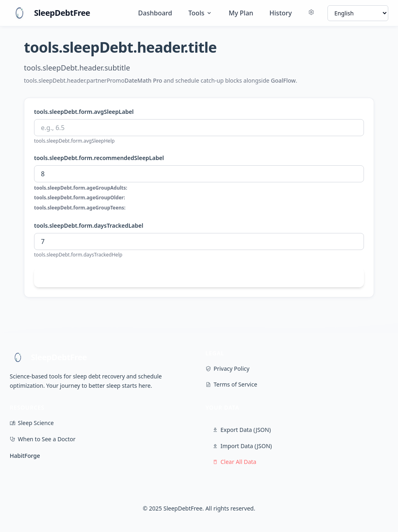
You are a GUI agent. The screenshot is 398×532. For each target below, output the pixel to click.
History (281, 13)
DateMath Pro (143, 80)
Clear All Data (234, 462)
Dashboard (155, 13)
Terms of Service (231, 384)
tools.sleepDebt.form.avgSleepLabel (84, 112)
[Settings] (311, 13)
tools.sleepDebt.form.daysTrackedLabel (89, 225)
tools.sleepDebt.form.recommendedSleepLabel (99, 158)
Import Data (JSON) (242, 446)
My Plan (241, 13)
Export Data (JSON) (242, 430)
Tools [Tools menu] (201, 13)
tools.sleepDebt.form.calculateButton (199, 278)
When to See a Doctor (43, 439)
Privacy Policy (227, 369)
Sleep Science (32, 423)
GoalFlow (283, 80)
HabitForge (25, 456)
